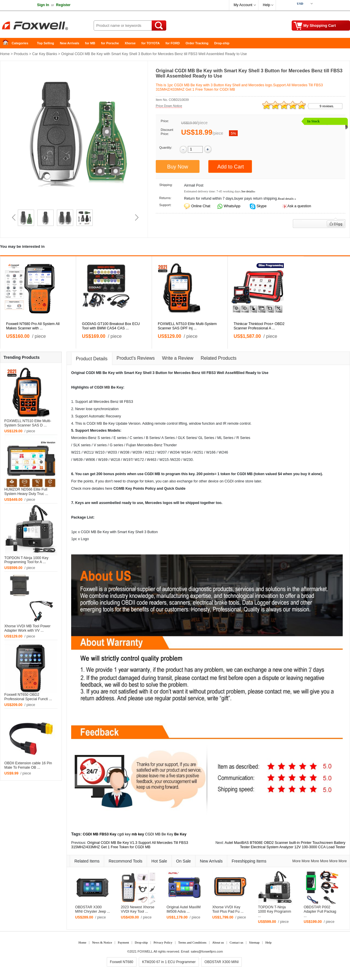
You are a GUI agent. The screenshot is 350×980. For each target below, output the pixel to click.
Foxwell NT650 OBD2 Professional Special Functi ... (28, 697)
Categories (20, 43)
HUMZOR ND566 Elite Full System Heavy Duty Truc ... (26, 492)
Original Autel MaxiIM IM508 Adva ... (184, 909)
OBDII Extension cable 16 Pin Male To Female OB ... (28, 765)
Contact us (236, 942)
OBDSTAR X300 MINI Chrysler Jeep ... (92, 909)
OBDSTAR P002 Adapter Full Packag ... (320, 911)
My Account (243, 5)
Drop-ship (222, 43)
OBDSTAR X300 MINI (222, 962)
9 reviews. (327, 106)
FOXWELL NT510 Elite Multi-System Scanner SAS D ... (28, 423)
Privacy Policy (163, 942)
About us (218, 942)
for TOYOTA (151, 43)
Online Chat (201, 206)
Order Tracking (197, 43)
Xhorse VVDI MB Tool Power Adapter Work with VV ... (27, 628)
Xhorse (130, 43)
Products (21, 54)
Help (266, 5)
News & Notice (102, 942)
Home (7, 43)
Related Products (219, 358)
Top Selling (45, 43)
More (296, 861)
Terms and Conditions (192, 942)
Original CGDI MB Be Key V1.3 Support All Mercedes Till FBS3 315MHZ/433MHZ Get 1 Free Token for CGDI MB (130, 845)
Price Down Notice (169, 106)
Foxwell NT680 (122, 962)
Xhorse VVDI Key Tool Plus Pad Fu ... (228, 909)
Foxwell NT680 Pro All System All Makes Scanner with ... (33, 326)
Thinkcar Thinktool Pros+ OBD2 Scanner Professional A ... (259, 326)
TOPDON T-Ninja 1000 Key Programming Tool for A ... (26, 560)
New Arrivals (69, 43)
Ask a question (299, 206)
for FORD (173, 43)
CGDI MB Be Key (159, 834)
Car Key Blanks (44, 54)
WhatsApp (232, 206)
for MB (90, 43)
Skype (261, 206)
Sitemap (254, 942)
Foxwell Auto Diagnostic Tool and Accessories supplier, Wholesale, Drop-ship (47, 26)
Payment (124, 942)
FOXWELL (145, 951)
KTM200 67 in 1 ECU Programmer (169, 962)
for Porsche (110, 43)
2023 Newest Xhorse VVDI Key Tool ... (138, 909)
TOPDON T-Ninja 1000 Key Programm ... (274, 911)
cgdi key (124, 834)
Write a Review (178, 358)
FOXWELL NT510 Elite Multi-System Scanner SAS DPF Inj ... (187, 326)
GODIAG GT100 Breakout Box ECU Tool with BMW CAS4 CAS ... (111, 326)
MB (236, 373)
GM (119, 489)
